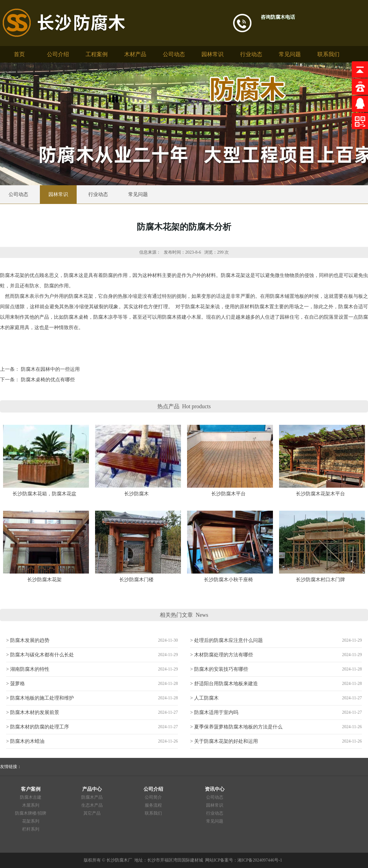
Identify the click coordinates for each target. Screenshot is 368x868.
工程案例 (97, 54)
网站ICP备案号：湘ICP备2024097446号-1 (244, 860)
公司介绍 (58, 54)
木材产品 (135, 54)
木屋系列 (31, 805)
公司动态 (174, 54)
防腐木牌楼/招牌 (31, 813)
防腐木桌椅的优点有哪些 (48, 380)
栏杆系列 (31, 829)
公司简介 (153, 797)
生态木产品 (92, 805)
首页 (19, 54)
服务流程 (153, 805)
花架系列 (31, 821)
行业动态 (251, 54)
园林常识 (213, 54)
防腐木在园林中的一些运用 (50, 369)
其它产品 (92, 813)
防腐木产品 (92, 797)
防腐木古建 (31, 797)
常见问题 (290, 54)
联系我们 (328, 54)
